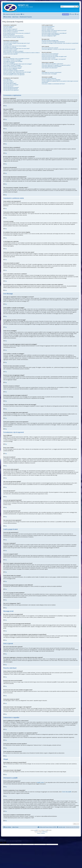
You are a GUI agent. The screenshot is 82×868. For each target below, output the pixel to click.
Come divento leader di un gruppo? (49, 32)
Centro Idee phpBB (67, 792)
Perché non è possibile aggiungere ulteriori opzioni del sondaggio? (18, 64)
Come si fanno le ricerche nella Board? (50, 54)
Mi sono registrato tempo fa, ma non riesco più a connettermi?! (17, 33)
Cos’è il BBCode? (7, 79)
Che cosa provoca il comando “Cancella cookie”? (14, 37)
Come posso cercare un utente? (49, 58)
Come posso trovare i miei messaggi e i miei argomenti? (54, 59)
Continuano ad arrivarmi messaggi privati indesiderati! (53, 42)
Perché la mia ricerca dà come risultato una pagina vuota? (54, 57)
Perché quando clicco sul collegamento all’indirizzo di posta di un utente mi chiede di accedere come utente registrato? (21, 53)
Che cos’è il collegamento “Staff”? (49, 36)
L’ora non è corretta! (8, 45)
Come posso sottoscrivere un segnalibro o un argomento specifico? (56, 65)
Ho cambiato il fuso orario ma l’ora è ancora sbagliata (15, 46)
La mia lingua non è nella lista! (10, 47)
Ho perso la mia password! (9, 35)
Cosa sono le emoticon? (9, 82)
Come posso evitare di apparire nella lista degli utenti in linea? (17, 43)
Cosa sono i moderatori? (47, 28)
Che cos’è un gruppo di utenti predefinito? (51, 35)
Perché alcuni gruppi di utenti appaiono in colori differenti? (54, 33)
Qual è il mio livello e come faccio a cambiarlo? (13, 51)
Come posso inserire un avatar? (10, 50)
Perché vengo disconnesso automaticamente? (13, 36)
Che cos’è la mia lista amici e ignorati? (50, 48)
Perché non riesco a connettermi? (11, 32)
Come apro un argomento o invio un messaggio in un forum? (16, 59)
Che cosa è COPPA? (8, 28)
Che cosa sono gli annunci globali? (11, 85)
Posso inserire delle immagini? (10, 83)
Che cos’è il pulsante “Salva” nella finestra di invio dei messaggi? (17, 72)
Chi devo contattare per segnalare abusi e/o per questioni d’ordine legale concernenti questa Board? (60, 82)
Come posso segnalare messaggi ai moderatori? (14, 71)
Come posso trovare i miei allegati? (49, 74)
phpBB (36, 830)
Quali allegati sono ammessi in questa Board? (52, 72)
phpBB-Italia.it (45, 832)
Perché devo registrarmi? (9, 27)
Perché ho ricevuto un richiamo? (10, 69)
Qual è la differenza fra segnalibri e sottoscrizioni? (52, 64)
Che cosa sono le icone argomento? (11, 90)
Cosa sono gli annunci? (8, 86)
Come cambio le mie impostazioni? (11, 42)
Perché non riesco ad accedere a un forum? (13, 67)
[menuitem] (22, 14)
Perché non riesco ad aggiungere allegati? (12, 68)
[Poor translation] (4, 843)
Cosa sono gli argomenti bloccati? (11, 89)
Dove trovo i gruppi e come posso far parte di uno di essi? (54, 31)
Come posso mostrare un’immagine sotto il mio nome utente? (16, 49)
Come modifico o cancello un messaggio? (12, 60)
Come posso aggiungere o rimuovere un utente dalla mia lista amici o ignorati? (59, 49)
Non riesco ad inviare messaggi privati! (50, 40)
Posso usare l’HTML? (8, 81)
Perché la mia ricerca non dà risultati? (50, 55)
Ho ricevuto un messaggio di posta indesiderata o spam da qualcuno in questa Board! (60, 43)
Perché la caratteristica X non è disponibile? (51, 80)
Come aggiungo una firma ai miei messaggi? (13, 61)
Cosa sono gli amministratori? (48, 27)
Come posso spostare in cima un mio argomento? (14, 75)
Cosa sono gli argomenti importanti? (11, 87)
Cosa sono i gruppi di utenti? (48, 29)
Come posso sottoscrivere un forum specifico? (52, 66)
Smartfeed (18, 14)
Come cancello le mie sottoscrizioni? (50, 68)
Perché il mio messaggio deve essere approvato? (14, 73)
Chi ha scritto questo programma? (49, 78)
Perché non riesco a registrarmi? (10, 29)
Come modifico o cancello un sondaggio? (12, 65)
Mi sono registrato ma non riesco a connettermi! (14, 31)
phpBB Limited (40, 783)
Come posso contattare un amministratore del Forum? (53, 84)
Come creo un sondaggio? (9, 63)
